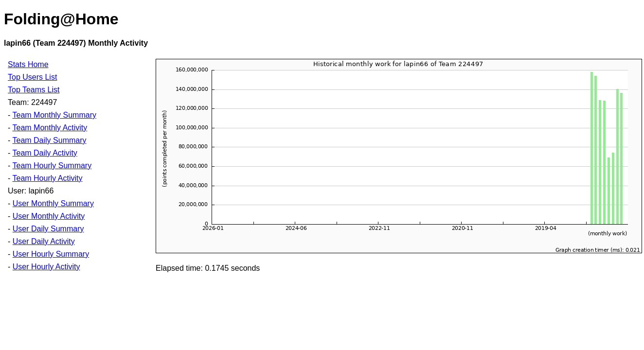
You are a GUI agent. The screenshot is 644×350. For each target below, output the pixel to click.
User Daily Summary (48, 229)
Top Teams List (34, 90)
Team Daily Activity (45, 153)
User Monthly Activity (49, 216)
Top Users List (32, 77)
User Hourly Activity (46, 267)
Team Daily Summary (49, 140)
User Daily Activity (44, 241)
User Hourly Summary (51, 254)
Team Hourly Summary (52, 166)
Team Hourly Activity (47, 178)
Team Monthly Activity (50, 128)
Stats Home (28, 64)
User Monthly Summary (53, 203)
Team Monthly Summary (54, 115)
